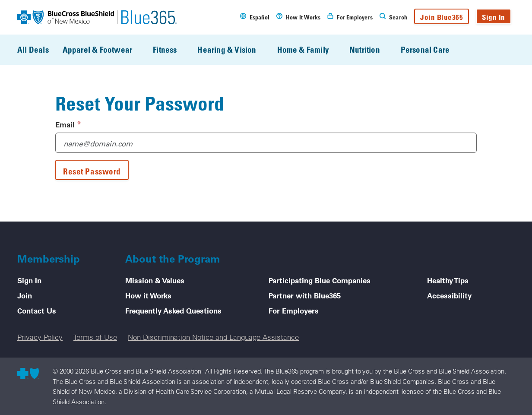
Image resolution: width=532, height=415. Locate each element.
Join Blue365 (442, 17)
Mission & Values (155, 280)
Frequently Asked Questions (173, 310)
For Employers (294, 310)
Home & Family (309, 50)
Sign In (494, 17)
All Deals (33, 49)
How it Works (148, 295)
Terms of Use (95, 337)
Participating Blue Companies (320, 280)
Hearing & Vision (233, 50)
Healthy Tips (448, 280)
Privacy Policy (40, 337)
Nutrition (371, 50)
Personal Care (431, 50)
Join (25, 295)
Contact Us (37, 310)
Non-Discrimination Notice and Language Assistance (213, 337)
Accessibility (449, 295)
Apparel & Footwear (103, 50)
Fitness (171, 50)
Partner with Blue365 (305, 295)
